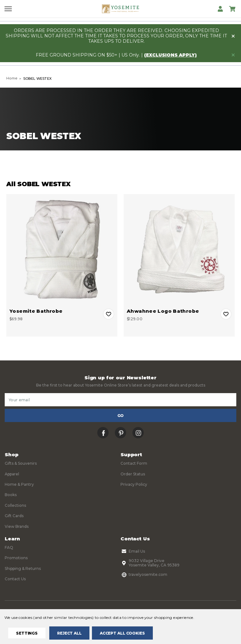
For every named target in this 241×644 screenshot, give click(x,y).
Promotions (16, 558)
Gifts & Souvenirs (21, 463)
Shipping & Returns (23, 568)
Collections (15, 505)
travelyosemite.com (144, 575)
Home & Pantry (19, 484)
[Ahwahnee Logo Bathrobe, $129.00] (179, 250)
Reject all (69, 633)
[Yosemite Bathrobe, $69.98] (62, 250)
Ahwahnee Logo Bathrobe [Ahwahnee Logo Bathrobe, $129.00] (163, 311)
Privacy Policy (134, 484)
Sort (180, 165)
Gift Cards (14, 516)
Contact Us (15, 579)
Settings (27, 633)
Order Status (133, 474)
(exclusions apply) (170, 55)
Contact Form (134, 463)
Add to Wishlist (109, 314)
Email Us (133, 551)
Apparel (12, 474)
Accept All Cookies (122, 633)
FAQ (9, 547)
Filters (61, 165)
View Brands (17, 526)
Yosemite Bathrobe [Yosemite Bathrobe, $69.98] (36, 311)
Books (11, 495)
